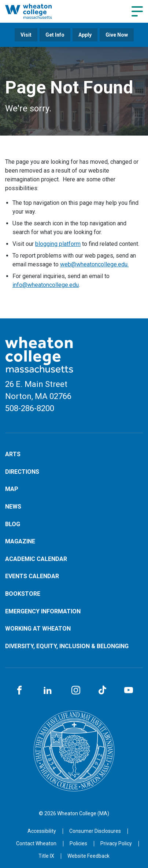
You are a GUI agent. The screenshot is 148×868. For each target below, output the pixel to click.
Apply (85, 35)
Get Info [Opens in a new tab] (55, 35)
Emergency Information (43, 611)
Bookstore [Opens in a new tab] (23, 594)
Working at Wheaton (38, 629)
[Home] (36, 11)
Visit (26, 35)
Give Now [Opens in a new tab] (117, 35)
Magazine (20, 541)
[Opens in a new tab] (36, 843)
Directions (22, 472)
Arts (13, 454)
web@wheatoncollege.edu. (94, 264)
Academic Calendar (36, 559)
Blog (13, 524)
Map (12, 489)
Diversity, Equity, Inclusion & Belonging (67, 646)
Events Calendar (32, 576)
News (13, 507)
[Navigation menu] (137, 11)
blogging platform (58, 244)
